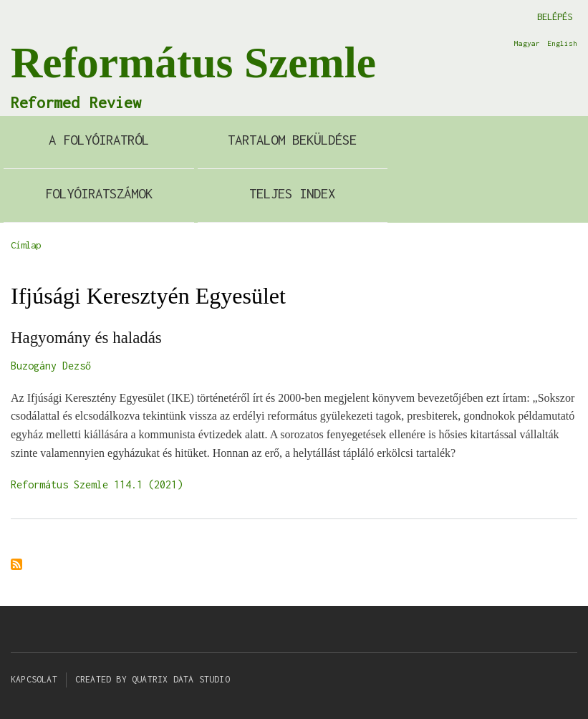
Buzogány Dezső (51, 366)
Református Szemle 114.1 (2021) (97, 484)
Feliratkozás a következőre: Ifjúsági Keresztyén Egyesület (16, 565)
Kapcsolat (34, 679)
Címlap (26, 245)
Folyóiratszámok (99, 193)
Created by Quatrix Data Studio (153, 679)
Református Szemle (193, 62)
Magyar (527, 43)
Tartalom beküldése (292, 140)
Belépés (555, 16)
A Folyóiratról (99, 140)
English (562, 43)
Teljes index (292, 193)
